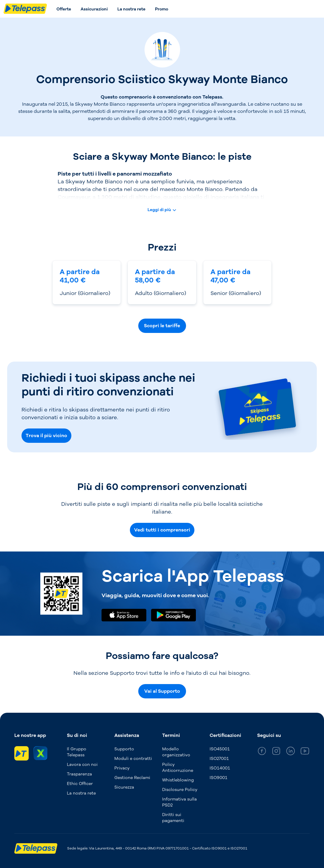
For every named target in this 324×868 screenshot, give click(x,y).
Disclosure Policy (180, 790)
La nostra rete (131, 9)
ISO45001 (220, 749)
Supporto (124, 749)
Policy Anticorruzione (178, 768)
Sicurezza (124, 787)
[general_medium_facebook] (262, 752)
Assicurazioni (94, 9)
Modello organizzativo (176, 752)
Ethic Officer (80, 784)
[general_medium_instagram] (276, 752)
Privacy (122, 768)
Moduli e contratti (133, 759)
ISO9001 (219, 778)
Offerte (64, 9)
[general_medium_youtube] (305, 752)
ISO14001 (220, 768)
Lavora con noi (82, 765)
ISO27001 (219, 759)
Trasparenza (79, 774)
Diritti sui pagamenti (173, 818)
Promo (162, 9)
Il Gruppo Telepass (77, 752)
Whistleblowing (178, 780)
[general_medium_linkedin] (291, 752)
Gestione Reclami (132, 778)
